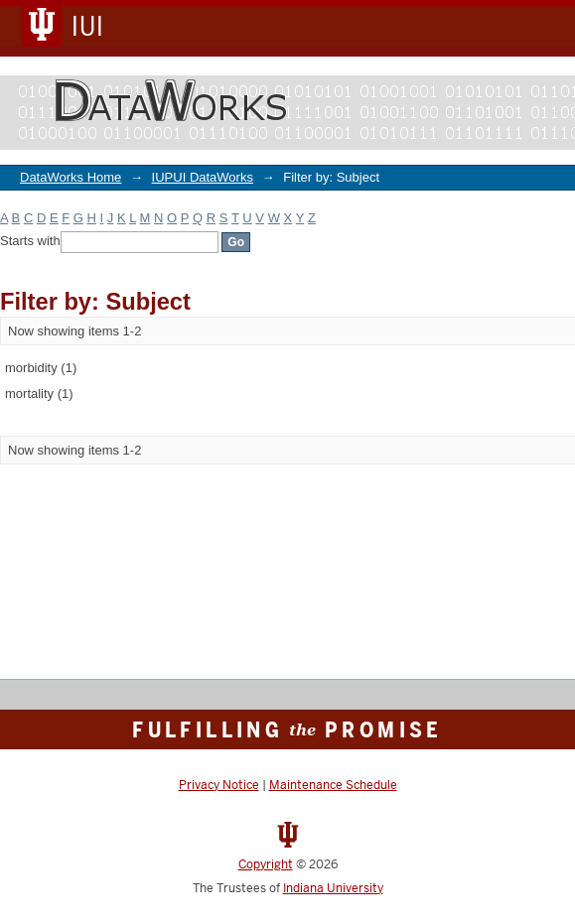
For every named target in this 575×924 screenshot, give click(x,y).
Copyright (266, 864)
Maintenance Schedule (333, 785)
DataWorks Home (71, 177)
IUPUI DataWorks (203, 177)
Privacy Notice (219, 785)
